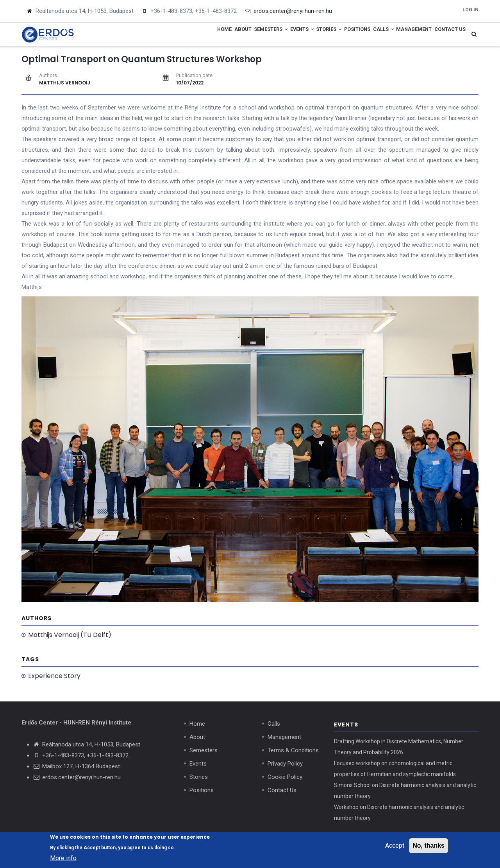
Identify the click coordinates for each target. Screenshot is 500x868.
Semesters (228, 35)
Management (404, 35)
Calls (367, 35)
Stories (299, 35)
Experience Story (54, 678)
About (194, 35)
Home (169, 35)
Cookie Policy (285, 779)
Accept (395, 846)
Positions (335, 35)
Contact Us (447, 35)
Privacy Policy (285, 766)
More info (63, 859)
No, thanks (429, 846)
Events (266, 35)
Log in (471, 10)
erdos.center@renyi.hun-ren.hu (81, 779)
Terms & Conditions (293, 752)
